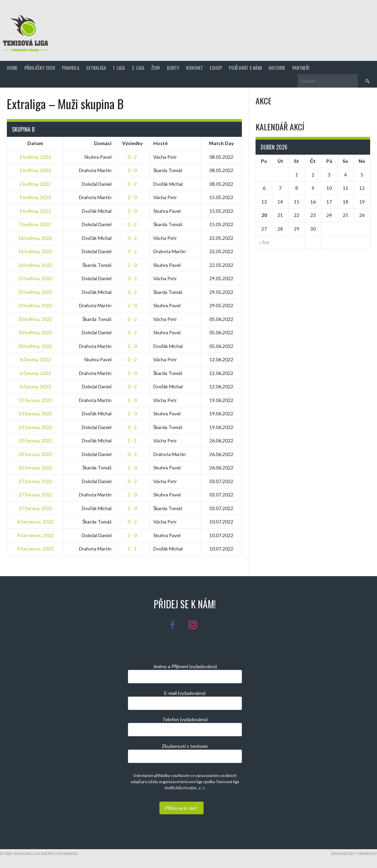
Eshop (216, 68)
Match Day (221, 143)
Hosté (160, 143)
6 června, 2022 (35, 359)
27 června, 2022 (35, 481)
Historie (277, 68)
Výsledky (132, 143)
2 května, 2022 (35, 157)
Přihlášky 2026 (40, 68)
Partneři (301, 68)
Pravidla (71, 68)
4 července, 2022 (35, 522)
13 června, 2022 (35, 400)
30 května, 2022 (35, 319)
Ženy (156, 68)
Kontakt (194, 68)
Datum (35, 143)
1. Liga (119, 68)
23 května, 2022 (35, 278)
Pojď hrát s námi (245, 68)
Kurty (173, 68)
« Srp (264, 242)
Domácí (103, 143)
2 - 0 (132, 170)
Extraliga (96, 68)
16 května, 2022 (35, 238)
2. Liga (138, 68)
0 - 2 (132, 157)
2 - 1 (132, 441)
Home (12, 68)
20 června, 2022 (35, 441)
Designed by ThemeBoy (354, 853)
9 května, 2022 (35, 197)
